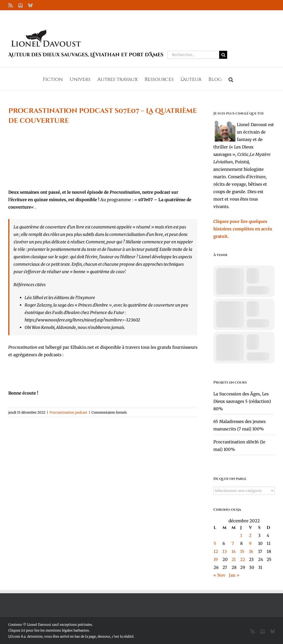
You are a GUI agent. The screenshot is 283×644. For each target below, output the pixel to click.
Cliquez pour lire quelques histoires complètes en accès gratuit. (243, 229)
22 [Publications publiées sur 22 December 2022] (243, 559)
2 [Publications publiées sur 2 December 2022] (250, 535)
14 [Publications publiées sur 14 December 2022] (234, 551)
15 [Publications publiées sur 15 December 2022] (242, 551)
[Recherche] (223, 55)
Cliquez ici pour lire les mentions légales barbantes (49, 630)
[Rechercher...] (193, 55)
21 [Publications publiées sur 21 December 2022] (234, 559)
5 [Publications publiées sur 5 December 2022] (215, 543)
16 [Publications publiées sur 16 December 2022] (251, 551)
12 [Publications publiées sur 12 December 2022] (216, 551)
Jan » (234, 575)
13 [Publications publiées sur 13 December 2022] (225, 551)
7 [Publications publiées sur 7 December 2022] (233, 543)
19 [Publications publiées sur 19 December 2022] (216, 559)
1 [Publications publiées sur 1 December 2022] (241, 535)
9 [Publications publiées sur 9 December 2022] (250, 543)
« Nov (219, 575)
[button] (231, 79)
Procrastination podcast (68, 412)
